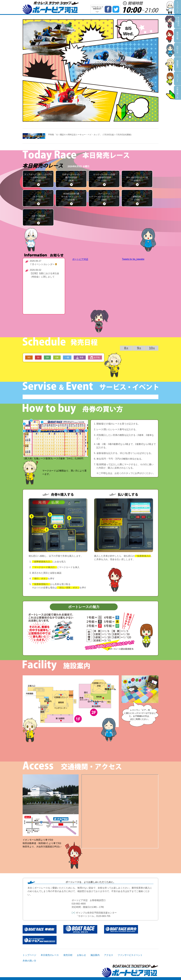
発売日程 (68, 33)
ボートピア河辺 (80, 259)
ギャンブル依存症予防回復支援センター (96, 913)
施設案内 (95, 955)
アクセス (109, 955)
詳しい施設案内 (90, 751)
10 (152, 348)
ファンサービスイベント (121, 68)
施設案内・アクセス (40, 67)
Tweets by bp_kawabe (133, 259)
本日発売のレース (147, 27)
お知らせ (74, 55)
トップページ (29, 955)
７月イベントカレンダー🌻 (44, 264)
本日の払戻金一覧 (55, 103)
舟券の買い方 (136, 106)
